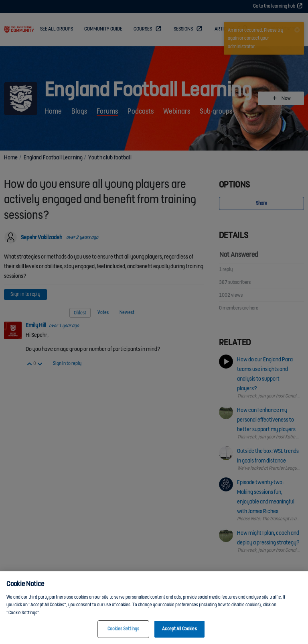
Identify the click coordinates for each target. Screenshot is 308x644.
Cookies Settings (123, 632)
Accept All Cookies (179, 632)
